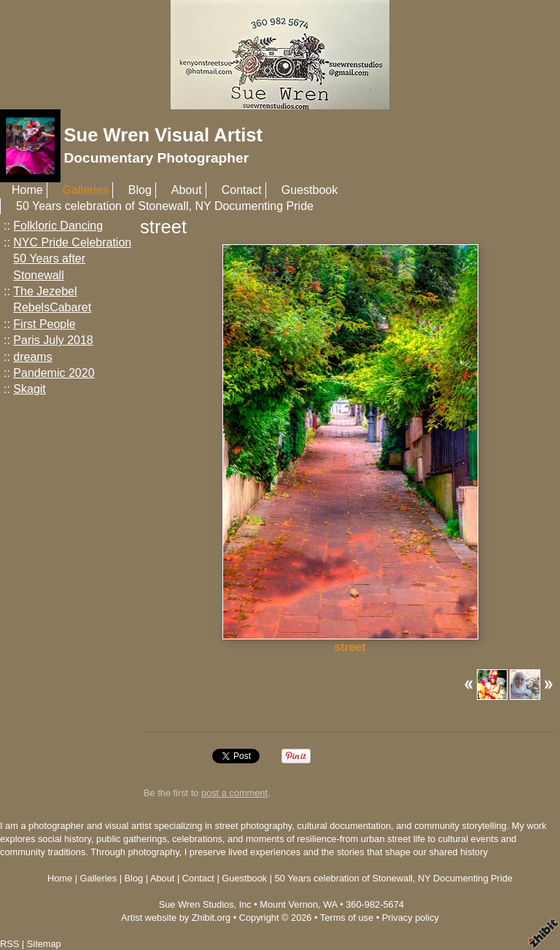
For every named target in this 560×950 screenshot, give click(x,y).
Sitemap (44, 944)
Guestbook (310, 190)
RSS (9, 944)
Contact (242, 190)
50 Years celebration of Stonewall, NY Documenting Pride (165, 206)
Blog (140, 190)
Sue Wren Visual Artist (163, 135)
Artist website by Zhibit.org (176, 918)
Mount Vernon (289, 904)
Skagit (29, 389)
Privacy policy (411, 918)
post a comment (234, 793)
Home (27, 190)
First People (44, 324)
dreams (32, 357)
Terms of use (347, 918)
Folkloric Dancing (58, 226)
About (187, 190)
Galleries (86, 190)
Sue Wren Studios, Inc (205, 904)
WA (330, 904)
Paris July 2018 (53, 340)
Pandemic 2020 (54, 373)
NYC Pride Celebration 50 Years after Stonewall (72, 259)
